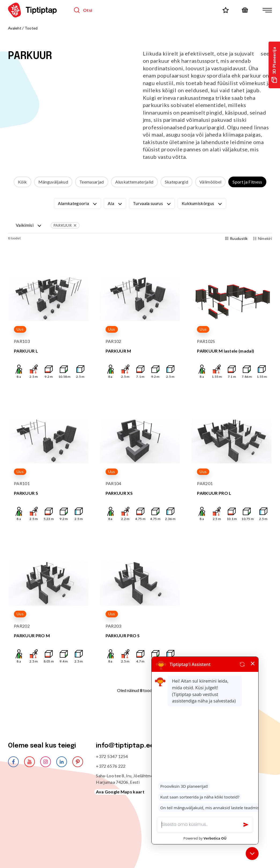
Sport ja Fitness (247, 182)
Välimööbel (210, 182)
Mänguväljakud (53, 182)
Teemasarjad (92, 182)
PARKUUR (65, 225)
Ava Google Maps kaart (120, 792)
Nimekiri (263, 238)
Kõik (23, 182)
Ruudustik (236, 238)
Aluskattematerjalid (134, 182)
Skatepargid (177, 182)
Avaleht (15, 28)
